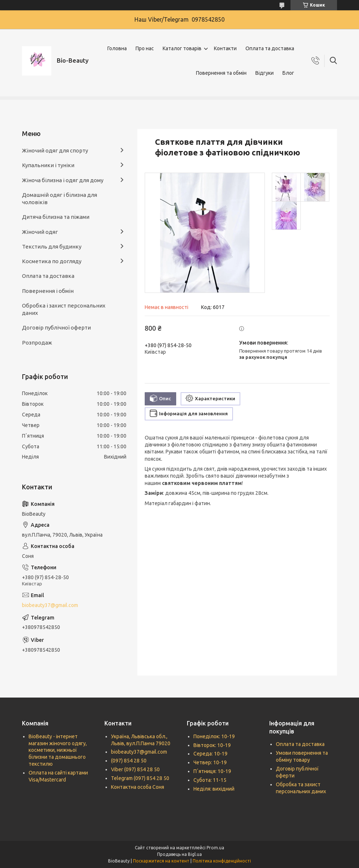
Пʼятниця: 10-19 (212, 771)
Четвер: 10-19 (210, 762)
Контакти (225, 48)
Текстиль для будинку (52, 247)
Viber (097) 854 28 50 (135, 769)
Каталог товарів (182, 48)
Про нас (145, 48)
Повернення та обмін (221, 73)
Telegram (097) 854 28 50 (140, 778)
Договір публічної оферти (56, 328)
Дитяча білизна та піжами (56, 217)
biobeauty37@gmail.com (50, 605)
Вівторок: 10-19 (212, 745)
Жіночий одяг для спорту (55, 150)
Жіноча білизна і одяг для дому (63, 180)
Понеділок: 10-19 (214, 736)
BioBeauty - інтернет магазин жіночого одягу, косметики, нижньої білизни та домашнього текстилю (58, 750)
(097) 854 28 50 (129, 761)
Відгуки (264, 73)
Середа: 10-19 (210, 754)
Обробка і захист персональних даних (64, 309)
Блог (288, 73)
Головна (117, 48)
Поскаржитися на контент (161, 861)
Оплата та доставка (270, 48)
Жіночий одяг (40, 232)
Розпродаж (37, 343)
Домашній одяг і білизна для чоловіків (60, 198)
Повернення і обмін (48, 291)
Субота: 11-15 (210, 780)
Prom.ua (215, 848)
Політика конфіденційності (222, 861)
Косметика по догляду (52, 261)
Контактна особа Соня (138, 787)
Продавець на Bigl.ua (179, 854)
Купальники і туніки (48, 165)
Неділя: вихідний (214, 789)
